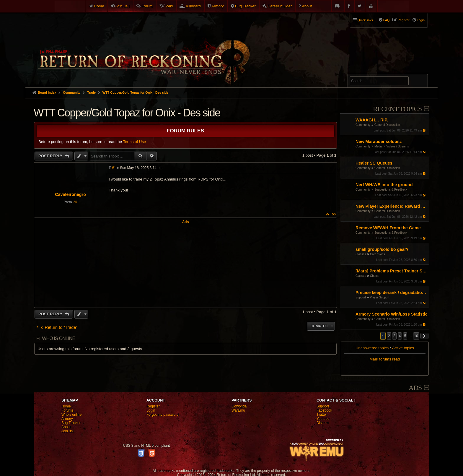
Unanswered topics (372, 348)
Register (153, 406)
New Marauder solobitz (379, 142)
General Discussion (387, 125)
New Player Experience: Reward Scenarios (392, 206)
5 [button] (405, 336)
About (307, 6)
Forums (67, 410)
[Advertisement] (185, 265)
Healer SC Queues (374, 163)
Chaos (374, 276)
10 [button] (416, 336)
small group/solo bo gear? (382, 249)
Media (378, 146)
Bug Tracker (245, 6)
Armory (218, 6)
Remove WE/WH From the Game (388, 228)
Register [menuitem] (403, 20)
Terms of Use (135, 142)
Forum (147, 6)
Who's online (71, 415)
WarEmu (238, 410)
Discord (323, 423)
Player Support (379, 297)
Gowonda (239, 406)
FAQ (387, 20)
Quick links (365, 20)
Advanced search (368, 71)
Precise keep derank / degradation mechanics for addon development (392, 293)
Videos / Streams (398, 146)
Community (363, 125)
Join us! (67, 431)
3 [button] (394, 336)
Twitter (322, 415)
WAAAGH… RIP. (372, 120)
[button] (425, 336)
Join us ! (123, 6)
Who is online (58, 338)
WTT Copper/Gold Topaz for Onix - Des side (136, 92)
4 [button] (400, 336)
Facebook (324, 410)
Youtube (323, 419)
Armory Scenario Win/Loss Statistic (392, 314)
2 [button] (389, 336)
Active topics (403, 348)
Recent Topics (397, 109)
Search (420, 82)
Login (151, 410)
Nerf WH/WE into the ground (384, 185)
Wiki (169, 6)
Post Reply (51, 156)
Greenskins (378, 254)
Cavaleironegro (70, 194)
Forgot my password (163, 415)
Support (361, 297)
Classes (361, 254)
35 (75, 202)
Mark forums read (385, 359)
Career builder (280, 6)
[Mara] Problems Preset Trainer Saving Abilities (392, 271)
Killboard (193, 6)
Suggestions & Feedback (391, 190)
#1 (114, 168)
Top (333, 214)
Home (99, 6)
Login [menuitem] (421, 20)
